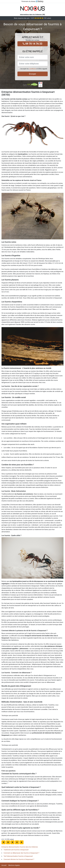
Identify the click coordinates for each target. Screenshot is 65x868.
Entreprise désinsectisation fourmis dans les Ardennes (20, 847)
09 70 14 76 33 (32, 44)
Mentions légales (14, 865)
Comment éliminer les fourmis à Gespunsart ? (19, 859)
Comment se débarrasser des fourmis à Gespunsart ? (21, 853)
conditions (33, 69)
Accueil (4, 865)
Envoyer (33, 74)
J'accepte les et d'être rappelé (33, 69)
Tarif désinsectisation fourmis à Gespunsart (18, 856)
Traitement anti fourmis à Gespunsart (16, 850)
